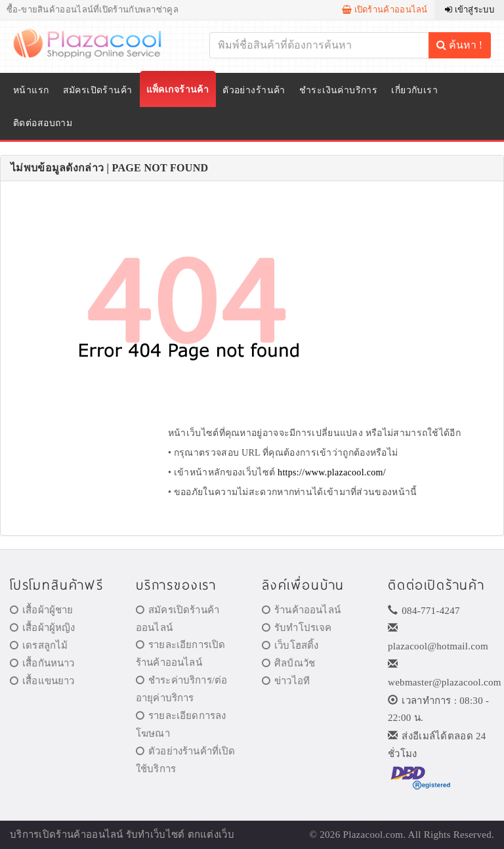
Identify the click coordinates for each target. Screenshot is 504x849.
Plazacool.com (373, 835)
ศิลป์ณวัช (288, 663)
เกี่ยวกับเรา (414, 90)
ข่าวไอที (286, 681)
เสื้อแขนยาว (42, 681)
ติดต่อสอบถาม (43, 123)
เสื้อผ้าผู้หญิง (43, 628)
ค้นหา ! (459, 45)
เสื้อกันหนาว (42, 663)
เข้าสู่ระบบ (470, 10)
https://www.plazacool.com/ (332, 472)
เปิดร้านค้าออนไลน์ (385, 10)
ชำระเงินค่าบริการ (338, 90)
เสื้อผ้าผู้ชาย (42, 610)
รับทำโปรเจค (297, 628)
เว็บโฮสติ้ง (290, 645)
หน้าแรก (31, 90)
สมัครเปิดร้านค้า (98, 90)
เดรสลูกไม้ (39, 645)
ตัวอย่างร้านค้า (254, 90)
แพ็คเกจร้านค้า (178, 90)
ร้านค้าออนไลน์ (301, 610)
